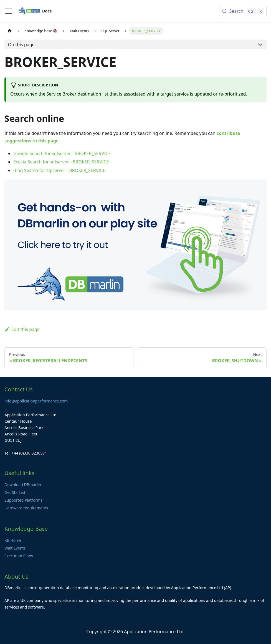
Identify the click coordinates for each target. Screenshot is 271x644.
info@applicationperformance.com (36, 401)
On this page (21, 45)
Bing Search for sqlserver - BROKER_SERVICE (59, 170)
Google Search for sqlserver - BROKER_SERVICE (62, 153)
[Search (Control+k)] (243, 11)
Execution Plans (19, 556)
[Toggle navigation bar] (9, 11)
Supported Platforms (23, 500)
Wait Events (15, 548)
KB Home (13, 540)
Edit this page (22, 329)
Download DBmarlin (23, 485)
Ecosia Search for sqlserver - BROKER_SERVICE (61, 162)
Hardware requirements (26, 508)
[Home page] (10, 31)
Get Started (15, 492)
